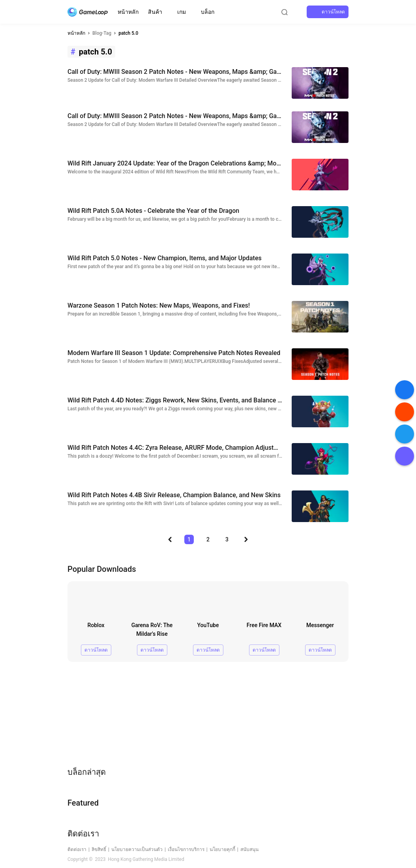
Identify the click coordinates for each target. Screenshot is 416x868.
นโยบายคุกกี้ (222, 849)
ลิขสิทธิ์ (99, 849)
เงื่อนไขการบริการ (186, 849)
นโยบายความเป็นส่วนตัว (137, 849)
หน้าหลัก (128, 12)
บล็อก (208, 12)
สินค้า (155, 12)
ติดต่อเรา (77, 849)
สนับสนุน (249, 849)
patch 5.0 (128, 33)
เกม (182, 12)
